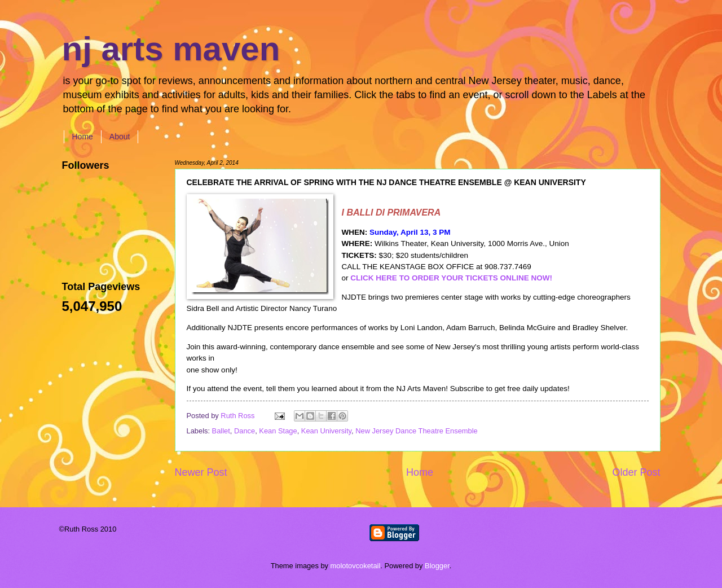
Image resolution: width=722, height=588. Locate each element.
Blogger (437, 566)
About (120, 137)
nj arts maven (171, 49)
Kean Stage (278, 431)
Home (83, 137)
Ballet (221, 431)
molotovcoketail (356, 566)
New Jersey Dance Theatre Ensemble (417, 431)
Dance (245, 431)
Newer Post (201, 472)
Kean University (326, 431)
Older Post (636, 472)
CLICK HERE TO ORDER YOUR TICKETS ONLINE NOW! (451, 278)
